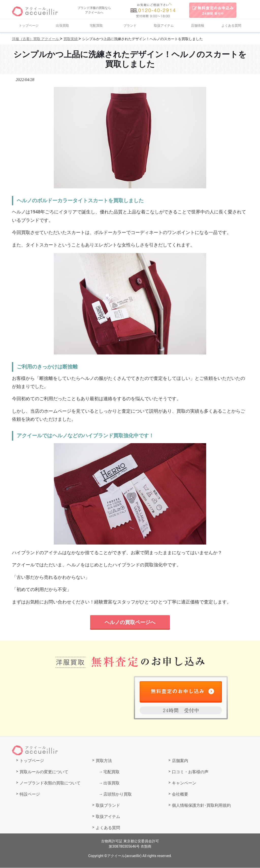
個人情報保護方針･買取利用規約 (201, 806)
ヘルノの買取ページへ (130, 622)
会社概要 (180, 794)
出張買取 (62, 26)
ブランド (130, 26)
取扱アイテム (164, 26)
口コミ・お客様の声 (190, 772)
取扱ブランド (108, 806)
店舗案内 (180, 761)
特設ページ (30, 794)
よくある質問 (231, 26)
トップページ (29, 26)
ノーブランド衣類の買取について (50, 783)
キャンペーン (184, 783)
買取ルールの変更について (44, 772)
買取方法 (104, 761)
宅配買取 (96, 26)
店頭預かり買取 (118, 794)
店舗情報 (198, 26)
